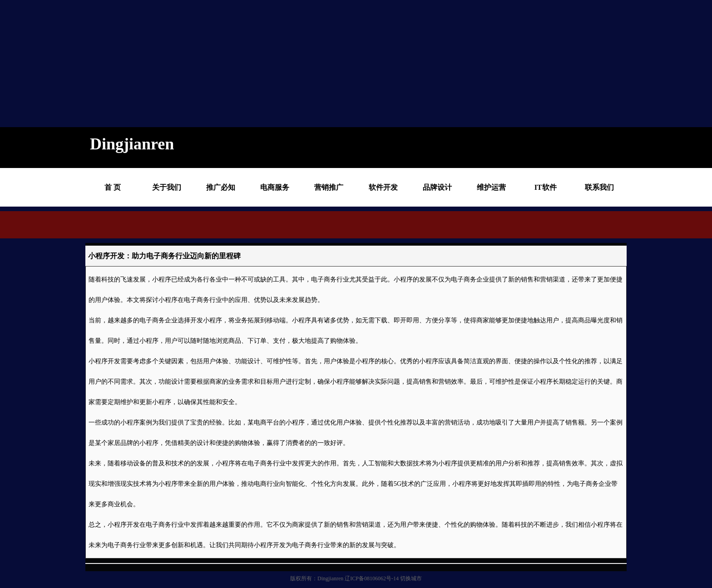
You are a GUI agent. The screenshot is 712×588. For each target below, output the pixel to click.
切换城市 (411, 578)
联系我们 (599, 187)
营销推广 (329, 187)
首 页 (113, 187)
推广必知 (221, 187)
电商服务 (275, 187)
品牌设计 (437, 187)
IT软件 (546, 187)
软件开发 (383, 187)
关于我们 (167, 187)
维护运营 (491, 187)
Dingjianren (330, 578)
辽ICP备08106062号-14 (372, 578)
